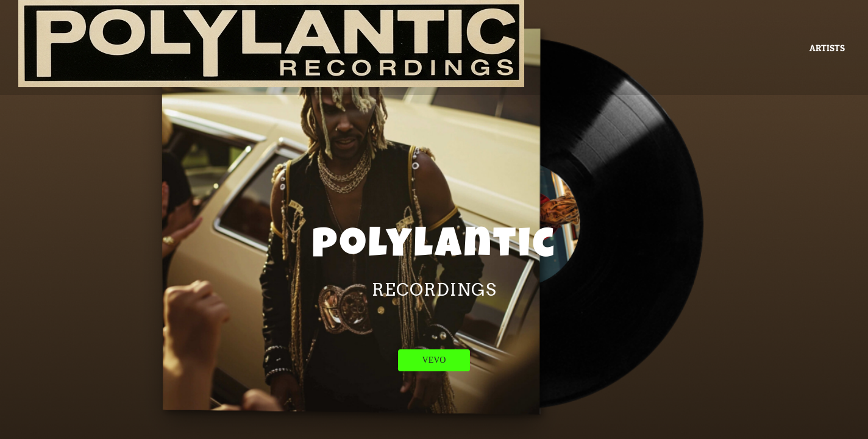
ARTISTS (827, 48)
